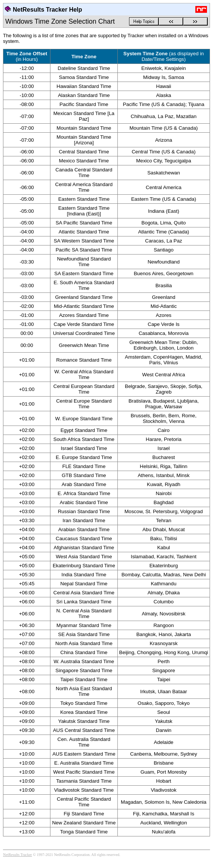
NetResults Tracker (17, 855)
